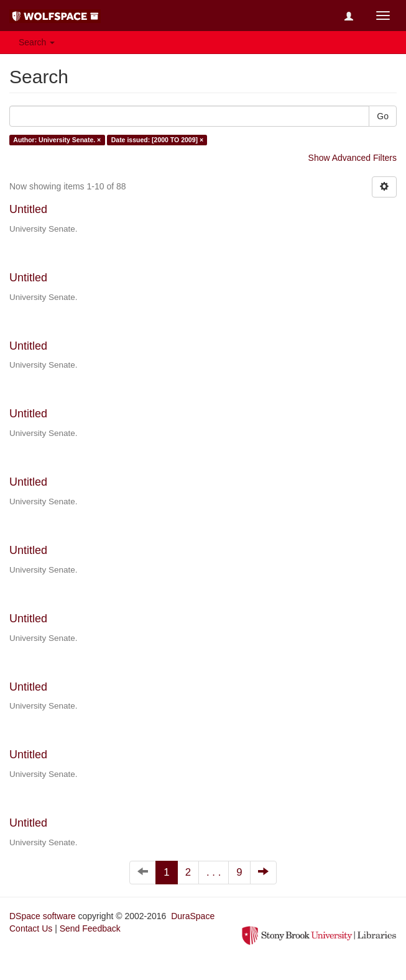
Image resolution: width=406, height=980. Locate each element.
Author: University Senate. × (57, 140)
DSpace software (43, 916)
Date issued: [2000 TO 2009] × (157, 140)
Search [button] (37, 42)
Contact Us (31, 928)
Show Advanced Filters (353, 158)
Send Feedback (90, 928)
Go (383, 116)
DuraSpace (193, 916)
